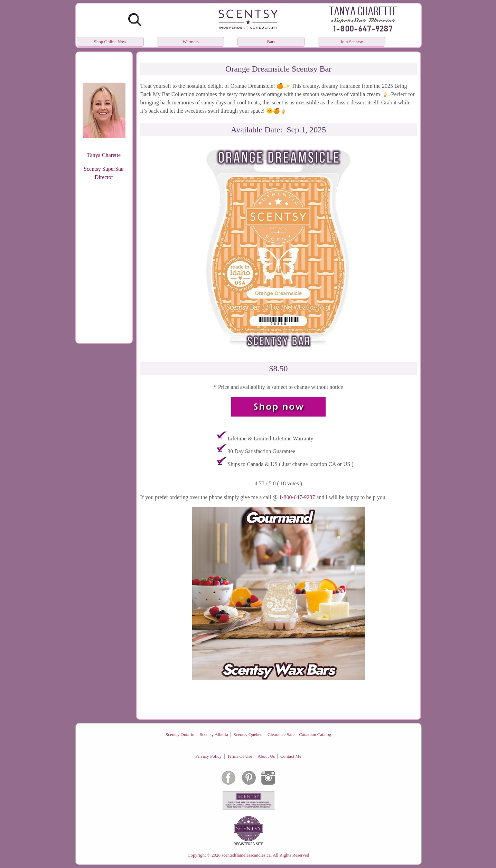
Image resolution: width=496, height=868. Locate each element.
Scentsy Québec (248, 734)
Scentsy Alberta (214, 734)
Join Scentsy (352, 42)
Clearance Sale (281, 734)
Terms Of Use (240, 756)
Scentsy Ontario (180, 734)
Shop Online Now (110, 42)
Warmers (191, 42)
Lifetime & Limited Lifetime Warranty (270, 438)
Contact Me (291, 756)
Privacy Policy (208, 756)
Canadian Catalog (315, 734)
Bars (271, 42)
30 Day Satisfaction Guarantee (261, 451)
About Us (266, 756)
